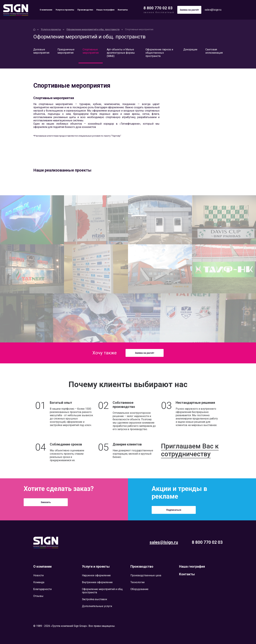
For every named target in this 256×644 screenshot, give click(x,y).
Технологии (137, 582)
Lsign (46, 542)
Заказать (46, 502)
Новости (38, 575)
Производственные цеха (146, 575)
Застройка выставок (95, 599)
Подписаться (174, 510)
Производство (85, 10)
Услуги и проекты (65, 10)
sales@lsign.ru (213, 10)
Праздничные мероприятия (66, 51)
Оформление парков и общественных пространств (159, 53)
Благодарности (42, 589)
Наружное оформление (96, 575)
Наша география (105, 10)
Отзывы (38, 596)
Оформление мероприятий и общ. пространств (93, 29)
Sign (16, 10)
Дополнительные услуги (97, 606)
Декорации (190, 49)
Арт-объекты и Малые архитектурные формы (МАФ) (121, 53)
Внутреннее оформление (97, 582)
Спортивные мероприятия (91, 51)
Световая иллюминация (214, 51)
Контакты (123, 10)
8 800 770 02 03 (158, 8)
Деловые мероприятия (41, 51)
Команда (39, 582)
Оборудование (139, 589)
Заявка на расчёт (145, 353)
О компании (46, 10)
